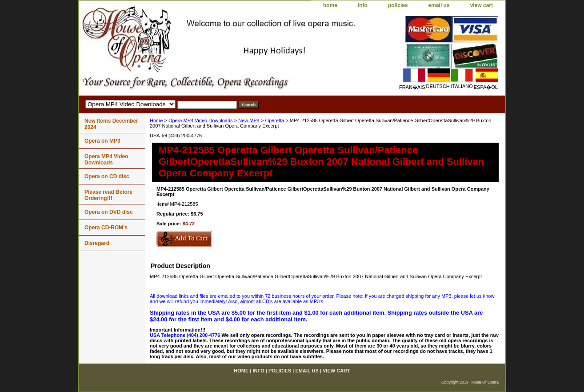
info (363, 5)
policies (398, 5)
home (330, 5)
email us (439, 5)
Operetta (274, 120)
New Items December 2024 (111, 124)
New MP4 (249, 120)
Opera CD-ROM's (106, 228)
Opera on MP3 (102, 141)
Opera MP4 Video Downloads (201, 120)
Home (156, 120)
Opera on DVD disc (109, 212)
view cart (482, 5)
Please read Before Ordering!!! (108, 195)
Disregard (97, 243)
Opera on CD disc (107, 176)
